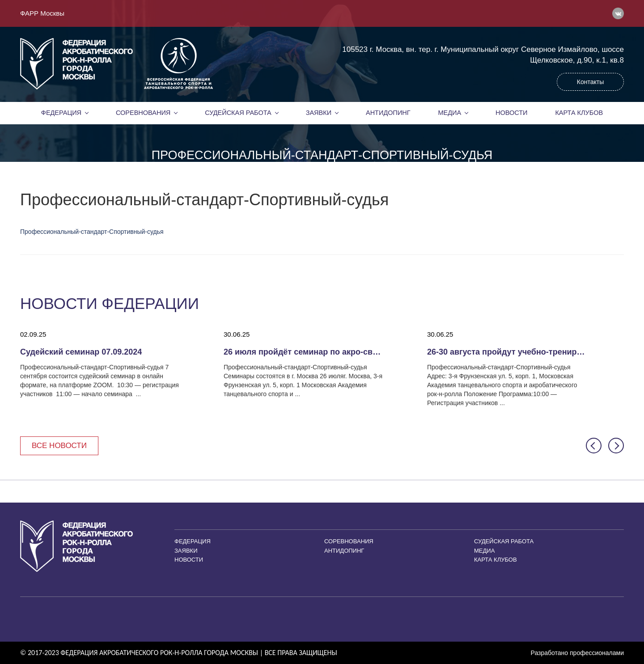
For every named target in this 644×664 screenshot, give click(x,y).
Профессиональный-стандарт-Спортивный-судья (92, 232)
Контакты (590, 82)
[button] (594, 446)
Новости (512, 113)
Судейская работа (238, 113)
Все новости (59, 446)
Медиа (450, 113)
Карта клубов (579, 113)
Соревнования (143, 113)
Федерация (61, 113)
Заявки (319, 113)
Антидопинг (388, 113)
